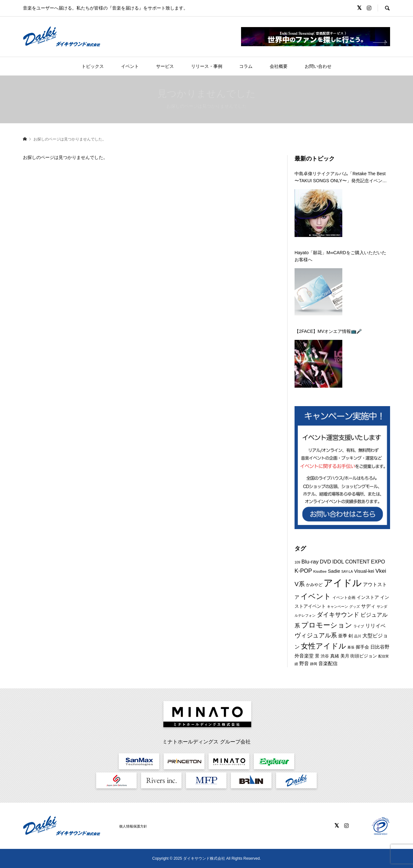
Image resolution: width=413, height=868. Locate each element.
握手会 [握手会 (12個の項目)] (362, 647)
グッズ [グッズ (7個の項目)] (355, 606)
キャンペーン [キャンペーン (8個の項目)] (338, 606)
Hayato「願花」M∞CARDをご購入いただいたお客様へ (340, 256)
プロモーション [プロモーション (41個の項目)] (327, 625)
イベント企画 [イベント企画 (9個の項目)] (344, 598)
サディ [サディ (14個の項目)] (368, 606)
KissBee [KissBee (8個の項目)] (320, 571)
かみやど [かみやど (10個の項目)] (314, 585)
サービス (165, 66)
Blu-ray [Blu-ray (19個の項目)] (310, 562)
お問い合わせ (318, 66)
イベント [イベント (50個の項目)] (316, 596)
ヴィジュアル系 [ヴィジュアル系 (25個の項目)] (316, 635)
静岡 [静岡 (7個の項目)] (314, 664)
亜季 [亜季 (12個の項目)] (343, 636)
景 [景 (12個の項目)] (317, 656)
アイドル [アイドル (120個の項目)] (343, 583)
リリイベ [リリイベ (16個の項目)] (375, 626)
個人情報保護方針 (133, 826)
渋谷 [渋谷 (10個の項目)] (325, 656)
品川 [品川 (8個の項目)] (358, 636)
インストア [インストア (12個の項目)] (368, 597)
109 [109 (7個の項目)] (297, 562)
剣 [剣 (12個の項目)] (351, 636)
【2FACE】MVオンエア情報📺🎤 (328, 331)
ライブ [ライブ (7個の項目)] (359, 626)
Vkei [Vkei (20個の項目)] (381, 571)
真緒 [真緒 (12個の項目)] (335, 656)
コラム (246, 66)
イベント (130, 66)
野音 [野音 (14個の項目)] (304, 663)
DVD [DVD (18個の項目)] (325, 562)
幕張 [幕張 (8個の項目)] (351, 647)
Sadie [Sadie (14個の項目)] (334, 571)
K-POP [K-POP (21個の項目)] (303, 571)
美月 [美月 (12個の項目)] (345, 656)
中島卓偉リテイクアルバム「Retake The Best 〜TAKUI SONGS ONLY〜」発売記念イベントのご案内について (341, 178)
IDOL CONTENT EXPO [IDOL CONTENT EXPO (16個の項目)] (359, 562)
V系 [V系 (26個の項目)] (300, 584)
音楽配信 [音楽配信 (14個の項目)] (328, 663)
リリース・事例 (207, 66)
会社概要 (279, 66)
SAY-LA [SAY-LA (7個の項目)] (347, 571)
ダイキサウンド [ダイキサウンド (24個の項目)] (338, 615)
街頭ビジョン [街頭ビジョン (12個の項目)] (364, 656)
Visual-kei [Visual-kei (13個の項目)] (364, 571)
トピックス (93, 66)
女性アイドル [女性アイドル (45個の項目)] (324, 646)
